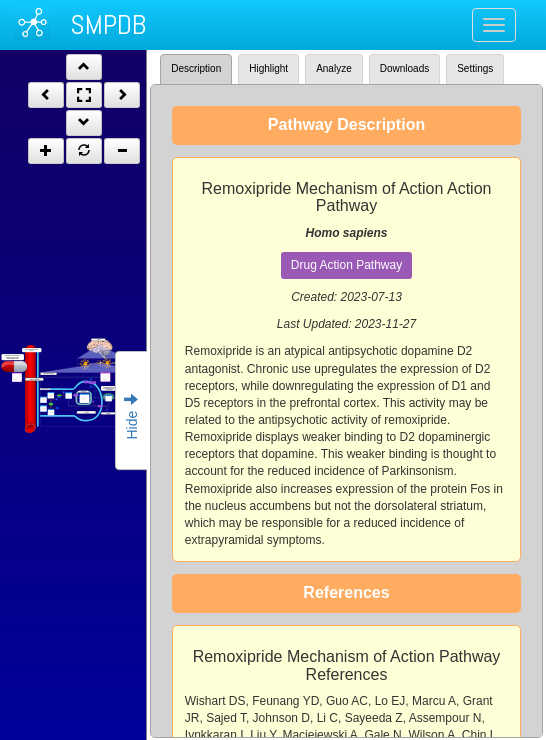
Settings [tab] (475, 68)
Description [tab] (196, 68)
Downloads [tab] (404, 68)
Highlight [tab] (268, 68)
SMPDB (108, 24)
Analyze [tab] (334, 68)
